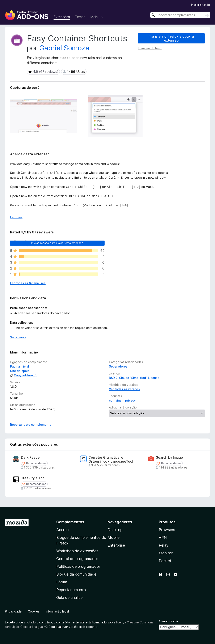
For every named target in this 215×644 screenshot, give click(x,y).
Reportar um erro (71, 590)
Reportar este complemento (31, 425)
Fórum (62, 582)
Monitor (166, 553)
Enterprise (116, 545)
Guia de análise (69, 598)
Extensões (62, 17)
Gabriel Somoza (64, 48)
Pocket (165, 561)
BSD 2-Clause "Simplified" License (134, 378)
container (116, 400)
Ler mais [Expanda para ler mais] (16, 217)
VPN (163, 537)
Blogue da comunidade (76, 574)
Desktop (115, 530)
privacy (130, 400)
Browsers (167, 530)
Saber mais (18, 337)
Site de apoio (20, 371)
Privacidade (13, 611)
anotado (30, 622)
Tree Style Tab (33, 478)
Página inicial (20, 366)
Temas (80, 17)
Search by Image (169, 457)
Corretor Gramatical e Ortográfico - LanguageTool (111, 459)
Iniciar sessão (201, 5)
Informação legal (57, 611)
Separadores (118, 366)
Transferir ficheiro (150, 48)
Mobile (113, 537)
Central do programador (77, 559)
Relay (164, 545)
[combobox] (180, 15)
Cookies (34, 611)
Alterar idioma (168, 621)
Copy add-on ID (23, 375)
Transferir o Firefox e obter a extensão (171, 38)
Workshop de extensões (77, 551)
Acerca (62, 530)
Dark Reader (31, 457)
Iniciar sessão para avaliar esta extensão (57, 243)
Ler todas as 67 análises (28, 283)
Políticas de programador (78, 566)
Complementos (70, 522)
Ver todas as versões (124, 389)
